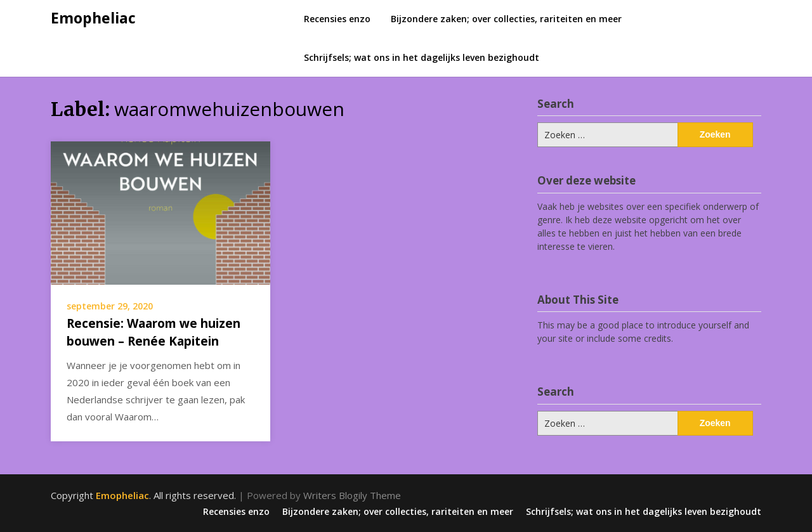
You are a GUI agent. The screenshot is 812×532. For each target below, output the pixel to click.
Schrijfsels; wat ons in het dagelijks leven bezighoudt (422, 57)
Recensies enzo (337, 19)
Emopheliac (93, 18)
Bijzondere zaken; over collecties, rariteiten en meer (506, 19)
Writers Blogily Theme (352, 495)
